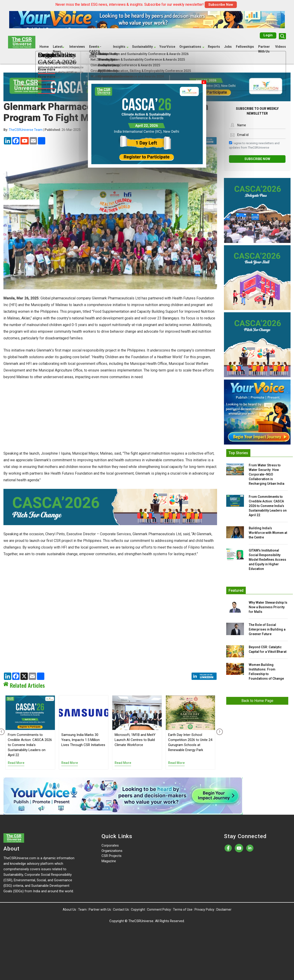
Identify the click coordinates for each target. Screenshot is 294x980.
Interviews (77, 46)
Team (82, 910)
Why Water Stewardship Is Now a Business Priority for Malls (268, 607)
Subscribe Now (221, 5)
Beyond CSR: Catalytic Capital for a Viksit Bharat (268, 649)
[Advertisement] (110, 418)
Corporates (110, 845)
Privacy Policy (204, 910)
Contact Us (121, 910)
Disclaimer (224, 910)
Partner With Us (264, 49)
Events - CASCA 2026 (95, 51)
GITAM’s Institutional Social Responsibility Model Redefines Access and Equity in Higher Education (267, 560)
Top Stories (238, 453)
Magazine (109, 861)
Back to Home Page (257, 701)
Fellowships (245, 46)
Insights (119, 46)
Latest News (58, 49)
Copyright (138, 910)
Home (44, 46)
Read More (16, 763)
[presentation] (219, 732)
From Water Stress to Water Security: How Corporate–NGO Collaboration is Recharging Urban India (267, 474)
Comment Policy (159, 910)
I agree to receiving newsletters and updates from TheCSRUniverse (254, 145)
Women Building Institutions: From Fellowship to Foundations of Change (266, 672)
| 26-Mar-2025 (42, 130)
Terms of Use (183, 910)
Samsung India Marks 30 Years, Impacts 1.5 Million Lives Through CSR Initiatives (83, 740)
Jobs (228, 46)
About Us (69, 910)
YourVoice (167, 46)
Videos (281, 46)
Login (268, 35)
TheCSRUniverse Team (26, 130)
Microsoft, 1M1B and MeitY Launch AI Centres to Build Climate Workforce (135, 740)
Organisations (190, 46)
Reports (214, 46)
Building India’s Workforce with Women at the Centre (268, 533)
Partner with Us (100, 910)
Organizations (112, 851)
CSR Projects (112, 856)
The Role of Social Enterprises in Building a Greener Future (267, 629)
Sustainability (142, 46)
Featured (236, 590)
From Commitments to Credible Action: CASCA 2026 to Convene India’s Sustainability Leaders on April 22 (30, 745)
